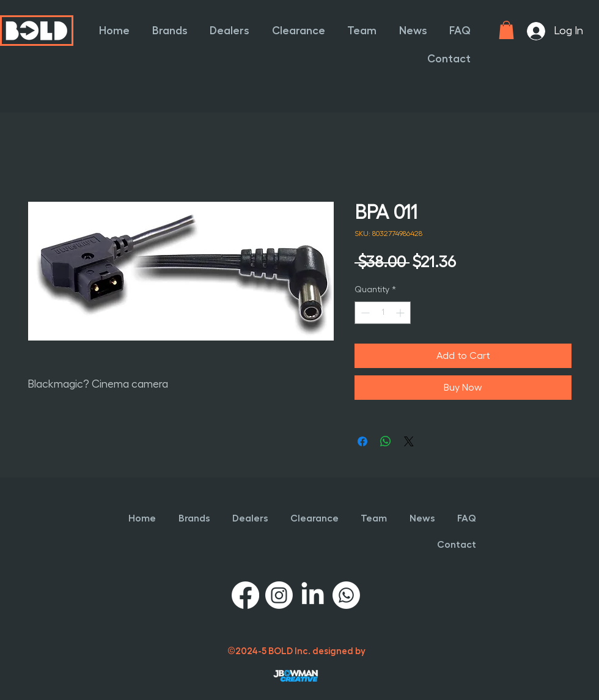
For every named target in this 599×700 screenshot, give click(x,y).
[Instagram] (279, 595)
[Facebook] (245, 595)
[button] (166, 31)
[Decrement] (364, 313)
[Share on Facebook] (362, 441)
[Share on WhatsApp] (386, 441)
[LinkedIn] (313, 595)
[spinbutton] (383, 313)
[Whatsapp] (346, 595)
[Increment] (401, 313)
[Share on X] (409, 441)
